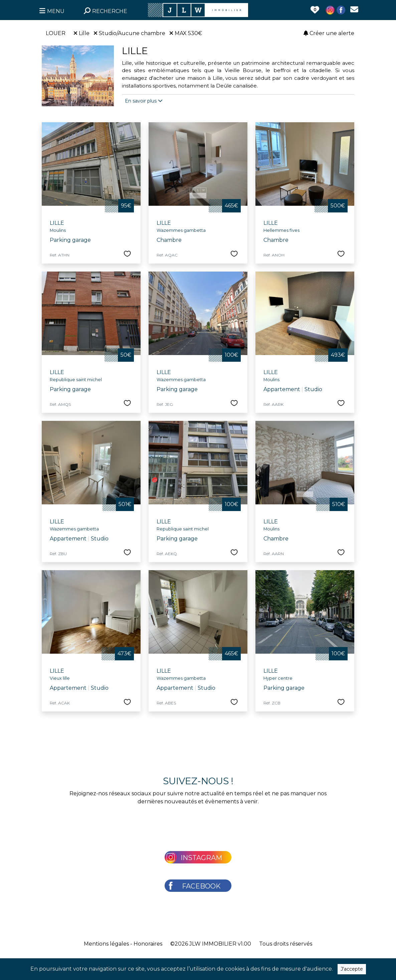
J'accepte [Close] (352, 969)
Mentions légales (106, 944)
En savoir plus (144, 101)
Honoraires (148, 944)
